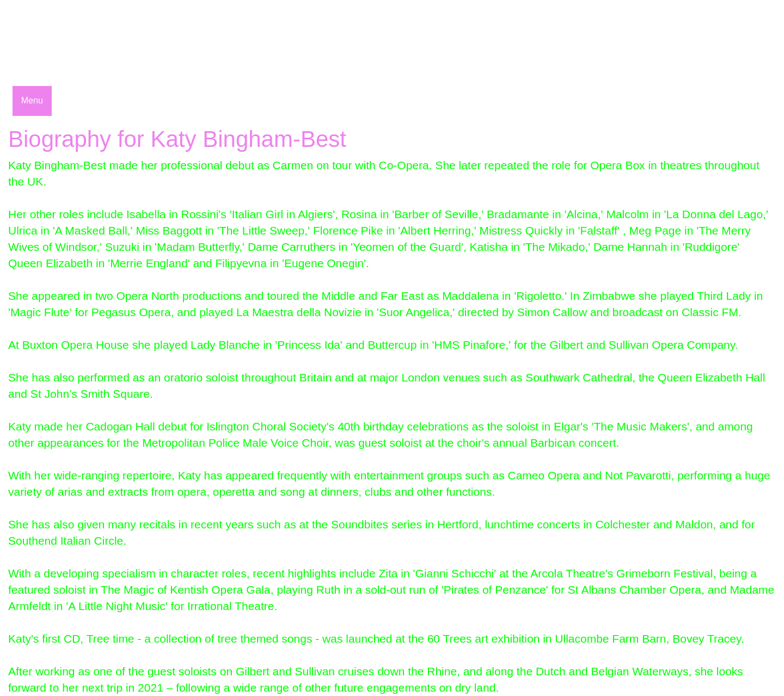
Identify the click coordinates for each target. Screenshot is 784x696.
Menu (32, 100)
